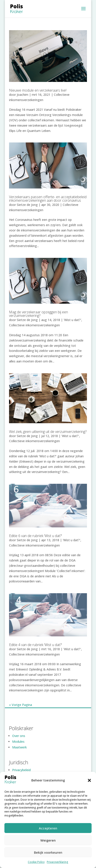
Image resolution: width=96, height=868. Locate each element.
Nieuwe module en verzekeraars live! (38, 90)
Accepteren (48, 828)
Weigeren (48, 840)
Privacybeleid (21, 770)
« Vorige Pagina (21, 705)
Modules (18, 741)
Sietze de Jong (27, 205)
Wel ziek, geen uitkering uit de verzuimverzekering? (48, 432)
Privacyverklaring (57, 862)
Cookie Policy (36, 862)
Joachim (23, 95)
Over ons (19, 736)
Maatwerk (19, 747)
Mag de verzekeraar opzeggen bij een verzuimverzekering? (39, 314)
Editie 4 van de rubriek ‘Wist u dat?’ (35, 645)
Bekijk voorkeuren (48, 852)
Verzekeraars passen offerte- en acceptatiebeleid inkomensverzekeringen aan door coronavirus (48, 199)
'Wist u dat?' (72, 320)
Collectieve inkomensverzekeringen (34, 325)
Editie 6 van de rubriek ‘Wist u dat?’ (35, 536)
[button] (89, 780)
